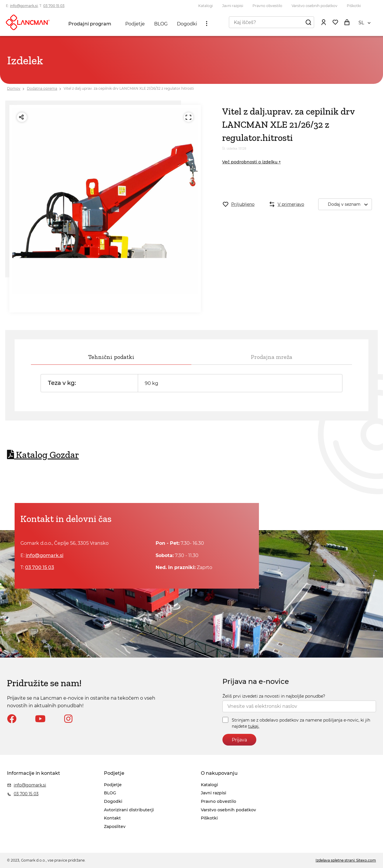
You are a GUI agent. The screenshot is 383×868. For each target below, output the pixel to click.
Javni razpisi (233, 6)
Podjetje (135, 24)
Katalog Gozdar (43, 455)
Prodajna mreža (271, 357)
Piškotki (354, 6)
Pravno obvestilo (267, 6)
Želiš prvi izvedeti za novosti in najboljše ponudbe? (274, 696)
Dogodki (187, 24)
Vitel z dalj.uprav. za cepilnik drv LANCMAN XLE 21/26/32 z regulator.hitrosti (129, 88)
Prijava (239, 740)
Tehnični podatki (111, 357)
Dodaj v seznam (350, 204)
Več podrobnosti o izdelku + (251, 162)
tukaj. (254, 726)
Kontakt (112, 818)
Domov (14, 88)
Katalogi (206, 6)
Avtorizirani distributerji (129, 810)
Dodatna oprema (42, 88)
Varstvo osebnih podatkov (315, 6)
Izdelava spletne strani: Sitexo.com (346, 860)
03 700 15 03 (54, 6)
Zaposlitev (115, 826)
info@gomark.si (24, 6)
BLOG (161, 24)
